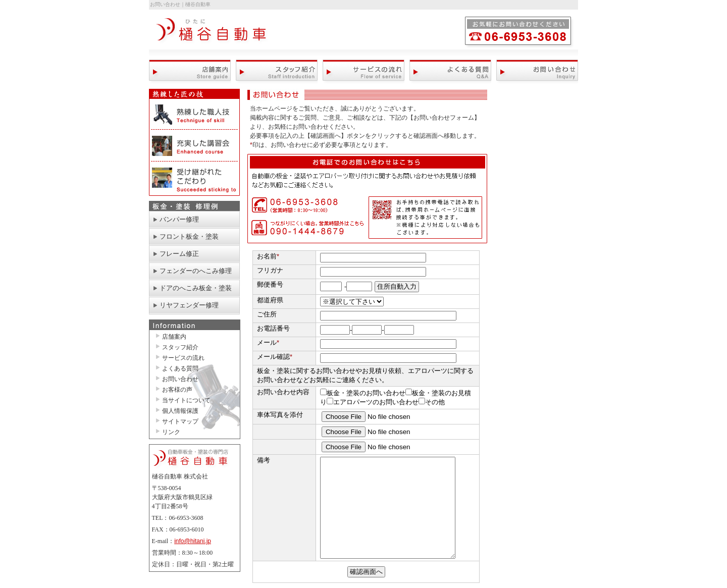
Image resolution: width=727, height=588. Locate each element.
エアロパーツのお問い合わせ (373, 402)
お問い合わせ (537, 71)
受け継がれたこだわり (194, 179)
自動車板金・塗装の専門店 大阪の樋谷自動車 (212, 34)
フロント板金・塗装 (189, 236)
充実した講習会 (194, 146)
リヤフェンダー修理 (189, 305)
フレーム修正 (179, 254)
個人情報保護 (180, 411)
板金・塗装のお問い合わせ (363, 393)
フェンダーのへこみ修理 (196, 271)
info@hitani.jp (193, 541)
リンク (171, 432)
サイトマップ (180, 421)
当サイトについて (186, 400)
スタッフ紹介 (277, 71)
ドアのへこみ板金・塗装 (196, 288)
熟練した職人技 (194, 115)
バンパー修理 (179, 219)
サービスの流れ (363, 71)
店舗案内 (190, 71)
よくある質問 (450, 71)
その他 (432, 402)
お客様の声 (177, 390)
